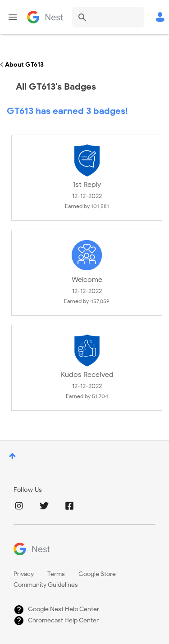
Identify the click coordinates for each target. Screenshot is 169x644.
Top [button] (12, 456)
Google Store (97, 574)
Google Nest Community (45, 17)
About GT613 (24, 65)
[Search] (108, 17)
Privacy (24, 574)
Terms (56, 574)
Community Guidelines (46, 585)
